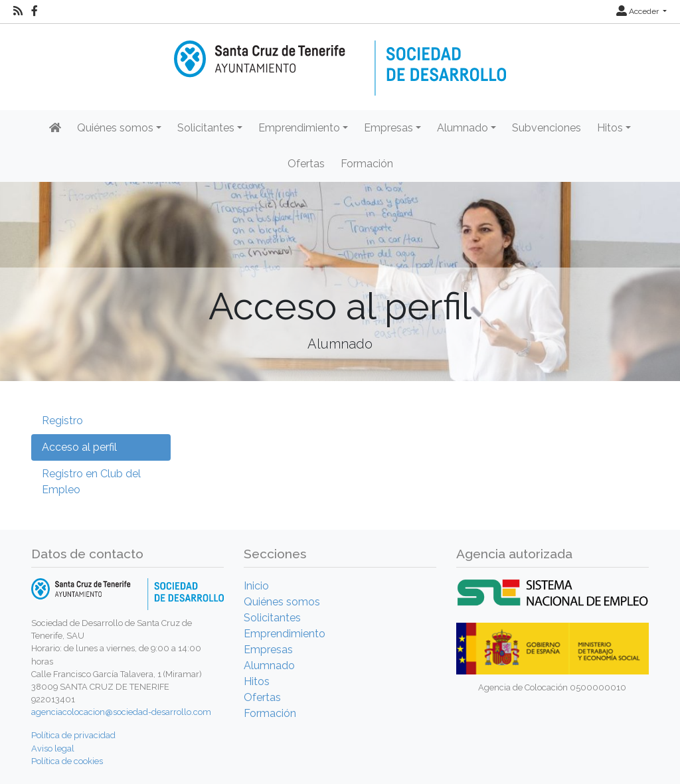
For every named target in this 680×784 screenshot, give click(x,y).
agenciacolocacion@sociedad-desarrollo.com (121, 712)
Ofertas (306, 164)
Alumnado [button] (463, 128)
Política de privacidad (73, 735)
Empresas (268, 650)
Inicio (256, 586)
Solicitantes (272, 618)
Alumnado (269, 666)
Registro (62, 421)
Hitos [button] (610, 128)
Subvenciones (547, 128)
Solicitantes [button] (206, 128)
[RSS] (18, 11)
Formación (367, 164)
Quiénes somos (282, 602)
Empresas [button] (388, 128)
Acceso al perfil (79, 447)
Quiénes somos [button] (115, 128)
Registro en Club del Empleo (91, 482)
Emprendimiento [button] (299, 128)
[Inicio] (340, 59)
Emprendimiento (285, 634)
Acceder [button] (638, 11)
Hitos (257, 681)
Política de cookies (67, 761)
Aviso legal (53, 748)
